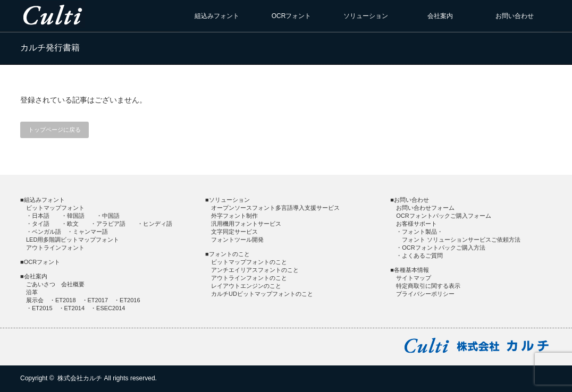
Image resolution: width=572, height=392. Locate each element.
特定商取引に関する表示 (428, 286)
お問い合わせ (515, 16)
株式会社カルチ (80, 378)
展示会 (35, 300)
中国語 (111, 216)
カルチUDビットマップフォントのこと (262, 294)
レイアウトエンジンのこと (246, 286)
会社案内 (440, 16)
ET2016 (130, 300)
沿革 (32, 292)
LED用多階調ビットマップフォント (73, 240)
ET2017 (98, 300)
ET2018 (66, 300)
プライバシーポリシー (425, 294)
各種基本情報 (411, 270)
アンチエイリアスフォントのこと (255, 270)
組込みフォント (217, 16)
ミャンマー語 (90, 232)
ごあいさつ (41, 284)
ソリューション (366, 16)
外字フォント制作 (234, 216)
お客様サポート (417, 224)
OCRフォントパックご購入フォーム (443, 216)
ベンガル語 (47, 232)
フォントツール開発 (237, 240)
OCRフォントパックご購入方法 (443, 248)
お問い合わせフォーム (425, 208)
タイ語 (41, 224)
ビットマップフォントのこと (249, 262)
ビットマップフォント (55, 208)
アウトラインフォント (55, 248)
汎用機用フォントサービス (246, 224)
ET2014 (75, 308)
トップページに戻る (54, 130)
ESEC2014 (111, 308)
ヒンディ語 (158, 224)
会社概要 (73, 284)
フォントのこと (229, 254)
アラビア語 (111, 224)
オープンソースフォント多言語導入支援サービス (275, 208)
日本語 (41, 216)
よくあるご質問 (422, 255)
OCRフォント (292, 16)
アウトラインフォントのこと (249, 278)
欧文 (73, 224)
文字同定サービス (234, 232)
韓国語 (76, 216)
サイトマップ (414, 278)
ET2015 (42, 308)
